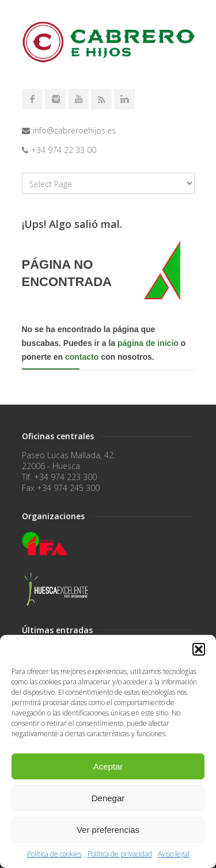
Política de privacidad (120, 854)
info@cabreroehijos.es (74, 130)
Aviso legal (174, 854)
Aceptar (108, 766)
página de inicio (148, 343)
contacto (82, 357)
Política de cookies (54, 854)
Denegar (108, 798)
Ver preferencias (108, 830)
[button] (199, 649)
